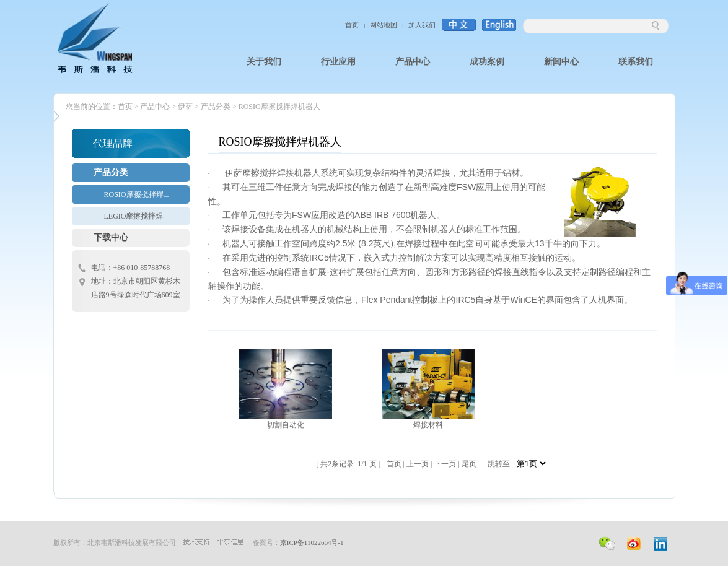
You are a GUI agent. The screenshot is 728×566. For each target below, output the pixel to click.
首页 (352, 25)
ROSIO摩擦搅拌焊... (137, 194)
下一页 (445, 464)
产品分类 (216, 107)
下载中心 (111, 237)
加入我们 (422, 25)
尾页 (469, 464)
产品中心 (155, 107)
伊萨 (185, 107)
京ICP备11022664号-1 (312, 542)
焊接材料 (428, 425)
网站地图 (384, 25)
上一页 (418, 464)
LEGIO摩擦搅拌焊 (134, 216)
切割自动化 (286, 425)
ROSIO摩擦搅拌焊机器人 (279, 107)
